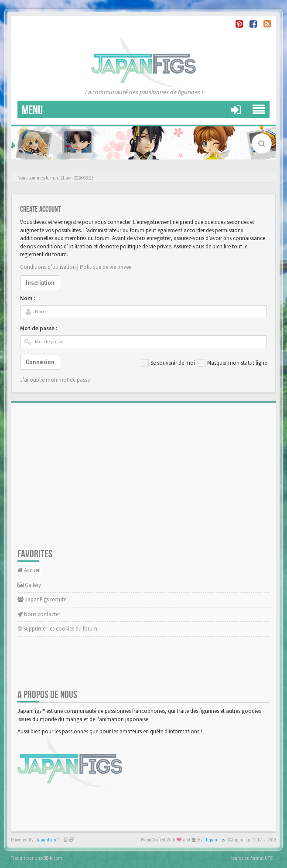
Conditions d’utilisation (48, 267)
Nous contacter (39, 614)
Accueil (29, 570)
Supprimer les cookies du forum (57, 629)
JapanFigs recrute (42, 599)
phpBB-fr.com (48, 858)
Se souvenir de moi (168, 363)
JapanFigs (215, 840)
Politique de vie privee (106, 267)
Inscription (40, 283)
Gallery (29, 585)
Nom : (27, 298)
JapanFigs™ (47, 840)
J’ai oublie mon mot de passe (55, 380)
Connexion (40, 362)
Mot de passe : (39, 328)
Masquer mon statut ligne (232, 363)
